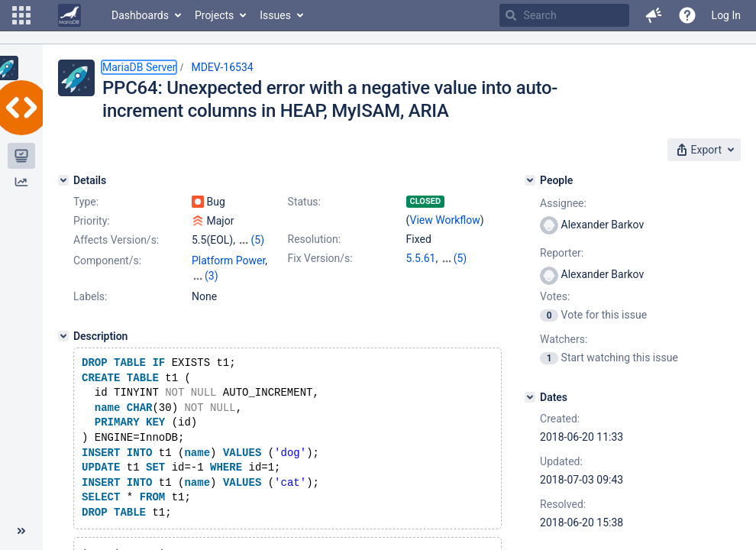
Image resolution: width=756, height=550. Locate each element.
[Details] (63, 180)
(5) (257, 240)
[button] (21, 15)
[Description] (63, 336)
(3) (212, 276)
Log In (726, 15)
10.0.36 (459, 258)
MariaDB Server (139, 67)
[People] (530, 180)
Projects (214, 15)
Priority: (92, 221)
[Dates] (530, 397)
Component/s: (107, 260)
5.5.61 (421, 258)
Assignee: (563, 203)
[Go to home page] (69, 15)
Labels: (90, 296)
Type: (86, 202)
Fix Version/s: (320, 258)
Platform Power (228, 260)
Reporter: (562, 253)
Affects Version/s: (116, 240)
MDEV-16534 (222, 67)
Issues (275, 15)
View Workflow (445, 220)
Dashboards (140, 15)
